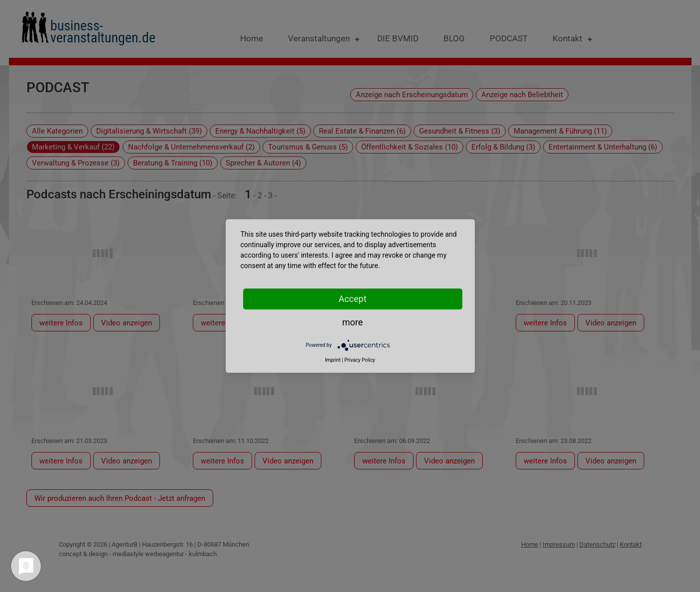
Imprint (333, 360)
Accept (352, 299)
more (353, 322)
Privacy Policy (360, 360)
